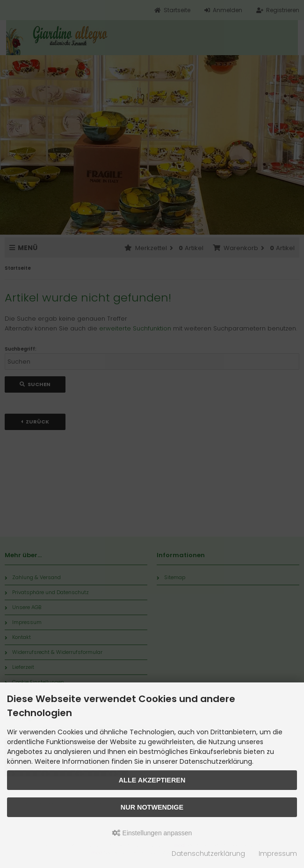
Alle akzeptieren (152, 780)
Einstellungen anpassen (152, 833)
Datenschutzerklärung (208, 854)
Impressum (278, 854)
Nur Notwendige (152, 807)
